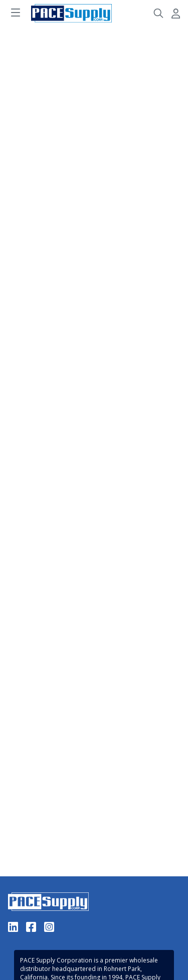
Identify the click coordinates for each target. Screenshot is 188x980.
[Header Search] (158, 14)
